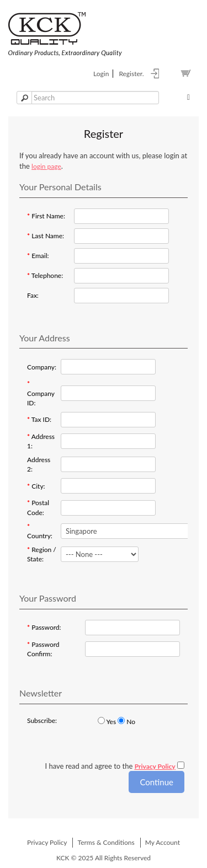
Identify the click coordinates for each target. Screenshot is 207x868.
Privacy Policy (47, 842)
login (101, 74)
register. (131, 74)
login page (46, 166)
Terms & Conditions (106, 842)
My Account (163, 842)
